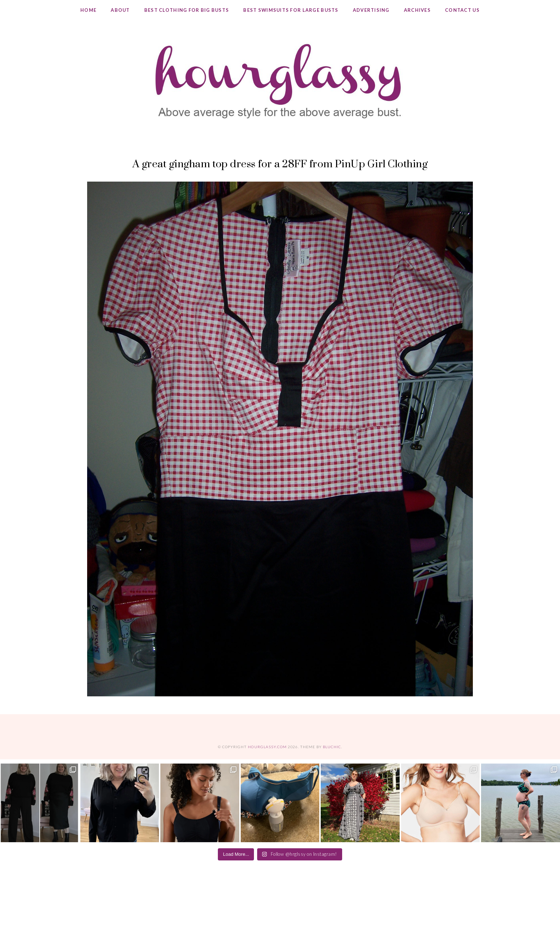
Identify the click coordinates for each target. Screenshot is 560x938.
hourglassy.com (267, 747)
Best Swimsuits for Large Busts (291, 10)
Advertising (371, 10)
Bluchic (332, 747)
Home (88, 10)
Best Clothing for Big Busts (187, 10)
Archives (417, 10)
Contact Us (462, 10)
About (120, 10)
